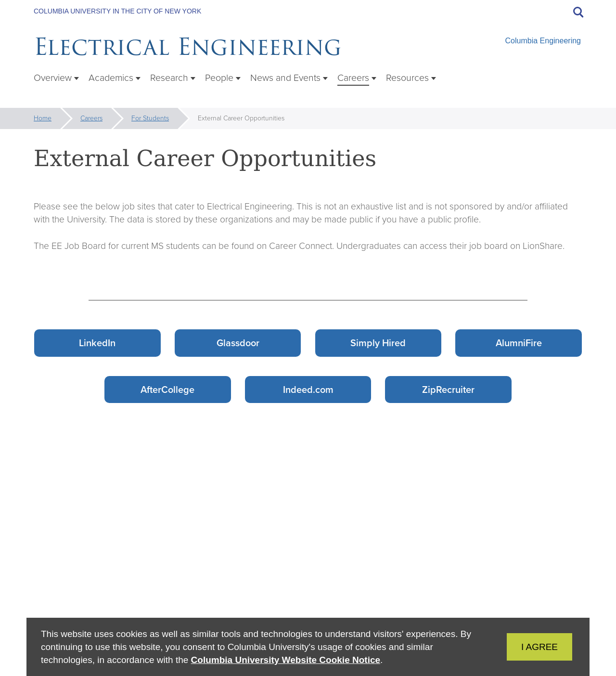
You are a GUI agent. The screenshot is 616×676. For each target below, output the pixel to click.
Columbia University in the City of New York (117, 11)
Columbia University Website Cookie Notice (286, 660)
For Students (150, 118)
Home (43, 118)
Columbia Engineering (543, 41)
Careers (91, 118)
